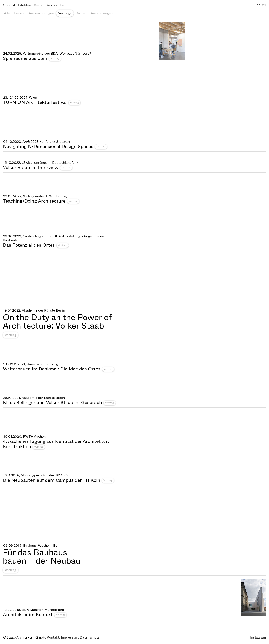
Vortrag (55, 58)
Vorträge (65, 13)
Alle (7, 13)
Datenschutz (90, 637)
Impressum (70, 637)
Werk (38, 5)
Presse (19, 13)
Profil (64, 5)
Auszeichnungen (41, 13)
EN (264, 5)
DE (259, 5)
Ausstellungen (102, 13)
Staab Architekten (17, 5)
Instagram (258, 637)
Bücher (81, 13)
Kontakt (53, 637)
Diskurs (51, 5)
